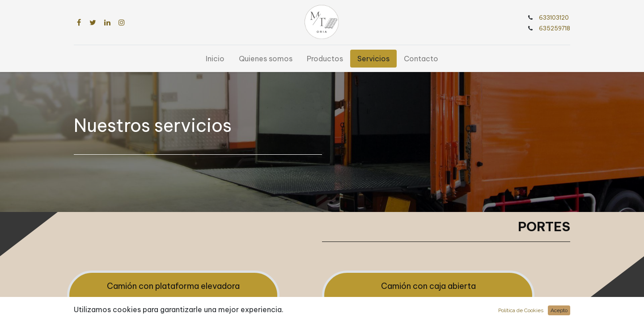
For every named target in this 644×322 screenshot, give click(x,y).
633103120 (555, 17)
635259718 (548, 28)
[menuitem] (215, 59)
